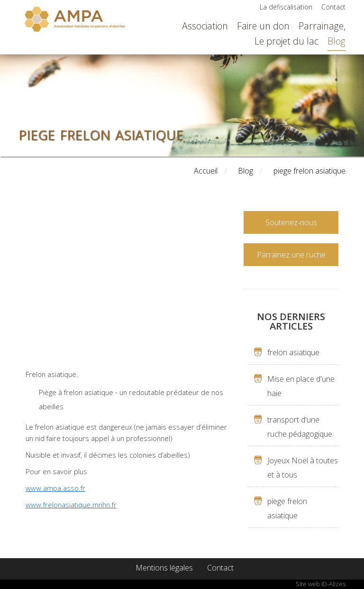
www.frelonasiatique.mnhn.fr (71, 505)
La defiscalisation (286, 7)
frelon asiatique (293, 352)
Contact (333, 7)
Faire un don (263, 26)
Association (205, 26)
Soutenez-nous (291, 222)
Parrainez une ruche (291, 255)
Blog (337, 41)
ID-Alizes (333, 584)
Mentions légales (164, 568)
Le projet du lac (287, 41)
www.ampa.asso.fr (55, 488)
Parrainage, (322, 26)
